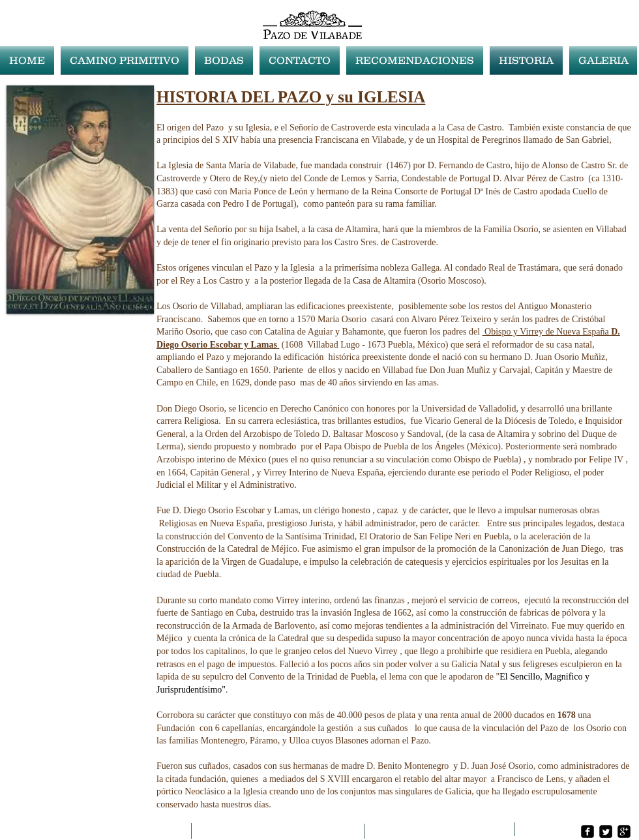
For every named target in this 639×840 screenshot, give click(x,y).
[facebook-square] (587, 832)
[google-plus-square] (624, 832)
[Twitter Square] (606, 832)
